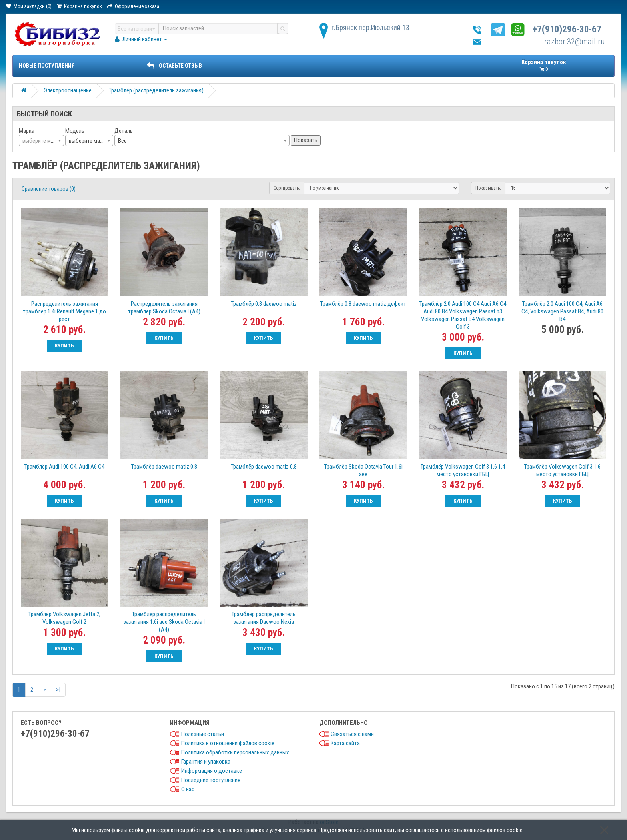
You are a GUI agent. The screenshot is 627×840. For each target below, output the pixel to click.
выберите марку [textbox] (88, 141)
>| (58, 690)
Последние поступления (211, 780)
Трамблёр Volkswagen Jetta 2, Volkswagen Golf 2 (64, 618)
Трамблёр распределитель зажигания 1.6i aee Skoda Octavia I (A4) (164, 622)
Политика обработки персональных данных (235, 752)
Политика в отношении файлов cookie (228, 743)
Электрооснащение (68, 90)
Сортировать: (287, 188)
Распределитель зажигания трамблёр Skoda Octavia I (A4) (164, 308)
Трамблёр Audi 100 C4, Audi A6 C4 (64, 467)
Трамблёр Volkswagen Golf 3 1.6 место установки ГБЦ (562, 470)
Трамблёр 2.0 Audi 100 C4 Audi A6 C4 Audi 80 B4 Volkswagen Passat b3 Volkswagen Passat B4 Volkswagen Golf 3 (463, 315)
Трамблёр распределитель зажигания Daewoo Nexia (264, 618)
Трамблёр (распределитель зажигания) (156, 90)
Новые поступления (47, 66)
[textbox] (41, 141)
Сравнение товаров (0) (49, 189)
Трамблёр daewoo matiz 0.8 (164, 467)
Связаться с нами (352, 734)
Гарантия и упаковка (206, 762)
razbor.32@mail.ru (575, 42)
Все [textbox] (122, 141)
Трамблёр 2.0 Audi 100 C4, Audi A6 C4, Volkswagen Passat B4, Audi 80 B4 (562, 311)
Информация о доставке (212, 771)
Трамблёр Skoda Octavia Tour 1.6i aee (363, 470)
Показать (306, 140)
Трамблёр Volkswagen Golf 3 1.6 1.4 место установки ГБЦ (463, 470)
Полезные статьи (203, 734)
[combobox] (41, 140)
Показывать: (488, 188)
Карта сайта (345, 743)
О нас (188, 789)
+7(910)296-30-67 (567, 29)
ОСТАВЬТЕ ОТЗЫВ (174, 66)
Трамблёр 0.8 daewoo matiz (264, 304)
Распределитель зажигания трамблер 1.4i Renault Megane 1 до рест (64, 311)
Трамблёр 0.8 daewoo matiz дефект (363, 304)
